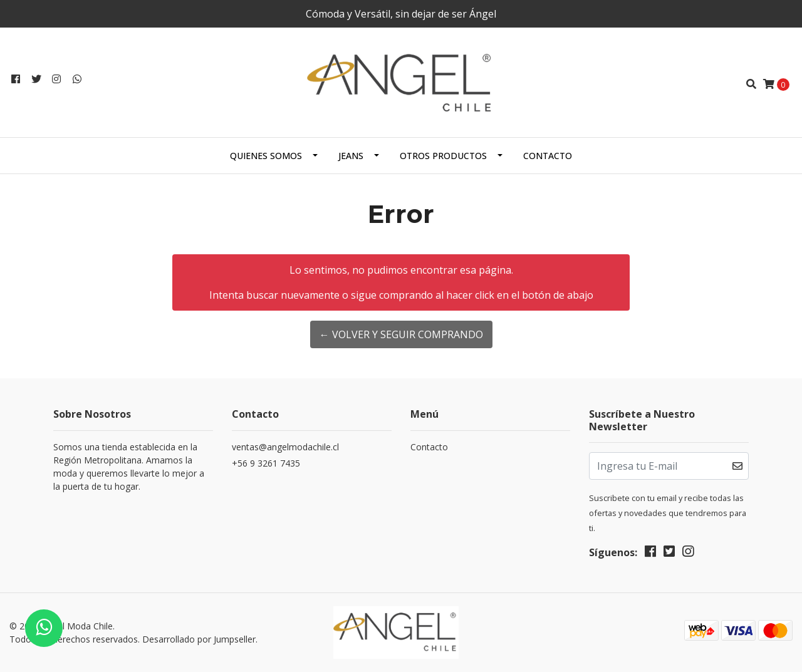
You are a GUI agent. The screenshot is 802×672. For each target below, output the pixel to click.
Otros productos (443, 156)
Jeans (351, 156)
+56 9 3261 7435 (266, 463)
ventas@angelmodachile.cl (285, 447)
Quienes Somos (266, 156)
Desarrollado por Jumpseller (199, 639)
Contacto (548, 156)
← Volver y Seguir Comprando (401, 334)
